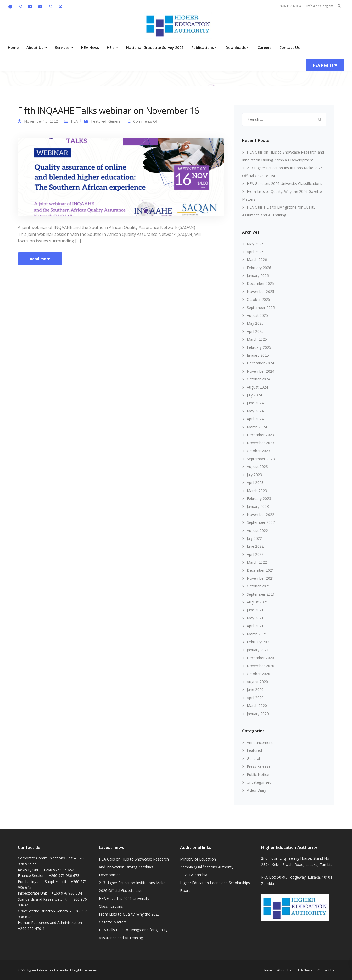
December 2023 (260, 435)
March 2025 (257, 339)
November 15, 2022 (41, 121)
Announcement (260, 742)
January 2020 (258, 714)
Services (62, 48)
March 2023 (257, 491)
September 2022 (261, 522)
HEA (74, 121)
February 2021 (259, 642)
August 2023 (257, 467)
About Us (35, 48)
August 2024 (257, 387)
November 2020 (261, 666)
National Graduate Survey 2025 (155, 48)
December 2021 (260, 570)
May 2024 (255, 411)
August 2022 (257, 530)
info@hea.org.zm (320, 6)
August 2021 (257, 602)
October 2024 (258, 379)
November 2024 (261, 371)
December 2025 (260, 283)
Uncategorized (259, 782)
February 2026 (259, 268)
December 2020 (260, 658)
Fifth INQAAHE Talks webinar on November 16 (108, 111)
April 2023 (255, 483)
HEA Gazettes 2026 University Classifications (284, 184)
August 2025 (257, 315)
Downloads (236, 48)
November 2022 (261, 514)
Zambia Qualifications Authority (207, 867)
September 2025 (261, 307)
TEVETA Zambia (194, 875)
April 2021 (255, 626)
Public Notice (258, 774)
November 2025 (261, 292)
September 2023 (261, 459)
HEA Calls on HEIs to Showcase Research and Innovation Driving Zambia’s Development (134, 867)
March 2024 (257, 427)
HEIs (111, 48)
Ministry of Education (198, 859)
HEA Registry (325, 65)
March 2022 (257, 562)
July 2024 (254, 395)
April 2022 (255, 554)
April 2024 (255, 419)
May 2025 (255, 323)
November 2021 (261, 578)
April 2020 (255, 698)
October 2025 (258, 299)
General (115, 121)
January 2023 (258, 506)
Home (13, 48)
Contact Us (289, 48)
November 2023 (261, 443)
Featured (99, 121)
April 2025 (255, 331)
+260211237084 (289, 6)
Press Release (259, 766)
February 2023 (259, 499)
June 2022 (255, 546)
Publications (203, 48)
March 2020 (257, 706)
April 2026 (255, 252)
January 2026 (258, 276)
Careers (264, 48)
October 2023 (258, 451)
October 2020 (258, 674)
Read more (40, 259)
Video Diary (256, 790)
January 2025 (258, 355)
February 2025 (259, 347)
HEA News (90, 48)
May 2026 (255, 244)
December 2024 (260, 363)
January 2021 (258, 650)
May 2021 (255, 618)
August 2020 (257, 682)
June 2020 (255, 690)
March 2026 (257, 260)
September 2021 (261, 594)
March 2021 (257, 634)
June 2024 (255, 403)
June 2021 (255, 610)
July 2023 (254, 475)
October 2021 (258, 586)
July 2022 (254, 538)
